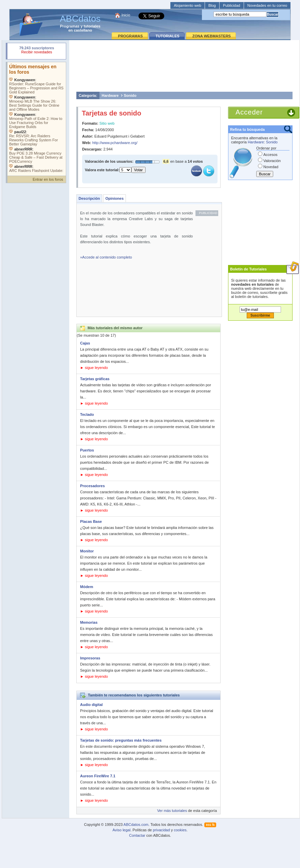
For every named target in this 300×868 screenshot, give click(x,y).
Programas (70, 26)
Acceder (249, 112)
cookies (180, 830)
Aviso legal (121, 830)
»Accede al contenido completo (106, 257)
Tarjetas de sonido (111, 113)
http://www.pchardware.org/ (115, 143)
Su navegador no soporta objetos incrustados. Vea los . (37, 117)
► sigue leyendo (94, 368)
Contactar (137, 835)
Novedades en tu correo (267, 5)
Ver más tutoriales (172, 811)
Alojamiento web (187, 5)
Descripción (89, 198)
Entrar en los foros (48, 179)
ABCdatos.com (136, 825)
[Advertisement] (185, 66)
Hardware (110, 95)
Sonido (130, 95)
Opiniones (114, 198)
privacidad (161, 830)
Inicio (126, 15)
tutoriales (92, 26)
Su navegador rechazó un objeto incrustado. (37, 51)
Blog (212, 5)
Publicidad (232, 5)
